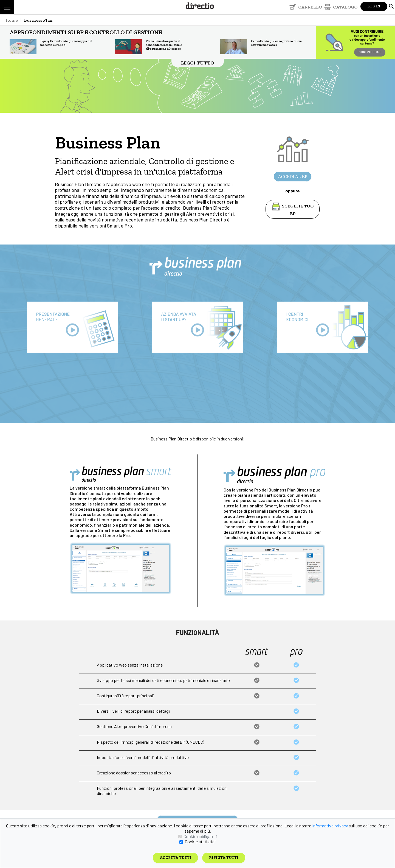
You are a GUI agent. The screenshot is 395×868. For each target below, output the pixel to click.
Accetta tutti (175, 858)
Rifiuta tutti (224, 858)
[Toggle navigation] (7, 7)
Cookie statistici (200, 842)
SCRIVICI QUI (370, 52)
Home (12, 20)
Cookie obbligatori (200, 836)
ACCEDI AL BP (293, 177)
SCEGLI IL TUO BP (293, 206)
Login (374, 6)
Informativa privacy (330, 826)
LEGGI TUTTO (198, 63)
